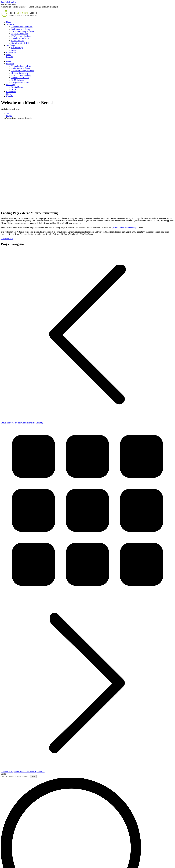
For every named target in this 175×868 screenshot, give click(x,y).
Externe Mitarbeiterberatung (125, 227)
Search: (4, 776)
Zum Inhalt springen (10, 2)
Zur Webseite (7, 239)
